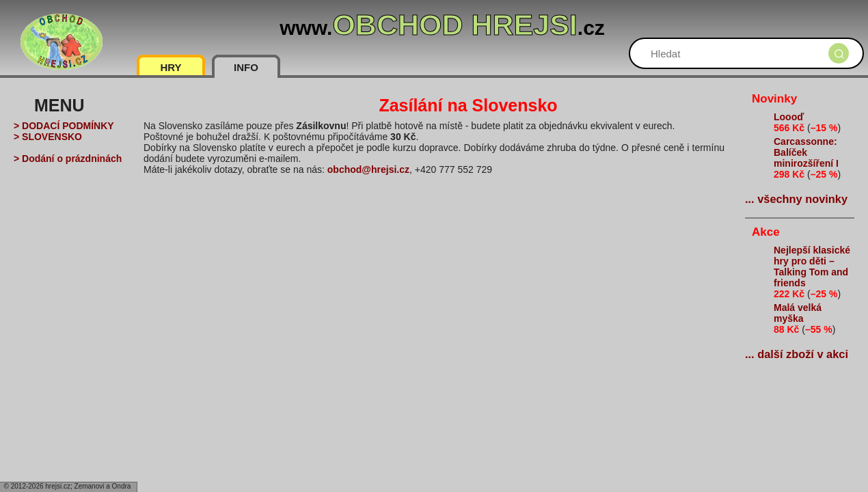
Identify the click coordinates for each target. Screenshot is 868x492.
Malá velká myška (798, 313)
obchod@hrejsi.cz (368, 169)
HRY (171, 67)
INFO (246, 67)
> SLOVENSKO (48, 137)
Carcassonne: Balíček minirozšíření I (806, 152)
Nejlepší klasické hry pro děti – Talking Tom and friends (812, 266)
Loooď (789, 117)
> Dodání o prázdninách (68, 159)
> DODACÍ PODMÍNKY (64, 126)
